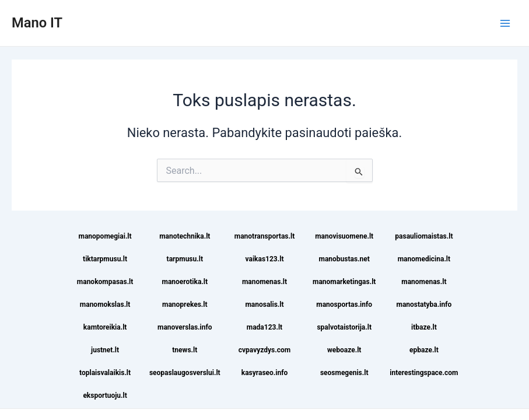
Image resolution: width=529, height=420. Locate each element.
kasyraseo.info (265, 373)
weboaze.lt (344, 350)
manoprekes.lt (185, 304)
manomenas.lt (264, 282)
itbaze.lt (424, 327)
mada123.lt (264, 327)
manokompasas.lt (105, 282)
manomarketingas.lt (344, 282)
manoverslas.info (185, 327)
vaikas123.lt (265, 259)
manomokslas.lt (105, 304)
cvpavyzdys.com (264, 350)
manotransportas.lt (264, 236)
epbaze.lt (424, 350)
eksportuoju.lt (105, 395)
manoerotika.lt (185, 282)
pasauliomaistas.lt (424, 236)
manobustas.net (344, 259)
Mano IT (37, 23)
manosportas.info (344, 304)
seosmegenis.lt (344, 373)
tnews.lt (185, 350)
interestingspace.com (424, 373)
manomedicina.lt (424, 259)
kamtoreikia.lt (105, 327)
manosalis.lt (264, 304)
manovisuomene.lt (344, 236)
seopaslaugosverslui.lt (185, 373)
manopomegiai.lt (105, 236)
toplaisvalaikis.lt (105, 373)
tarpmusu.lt (185, 259)
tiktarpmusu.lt (105, 259)
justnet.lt (105, 350)
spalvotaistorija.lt (344, 327)
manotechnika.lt (185, 236)
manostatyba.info (424, 304)
